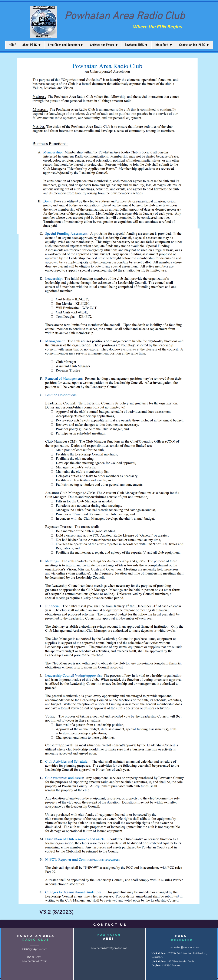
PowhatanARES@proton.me (109, 948)
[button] (32, 45)
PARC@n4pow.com (35, 949)
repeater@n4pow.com (184, 947)
